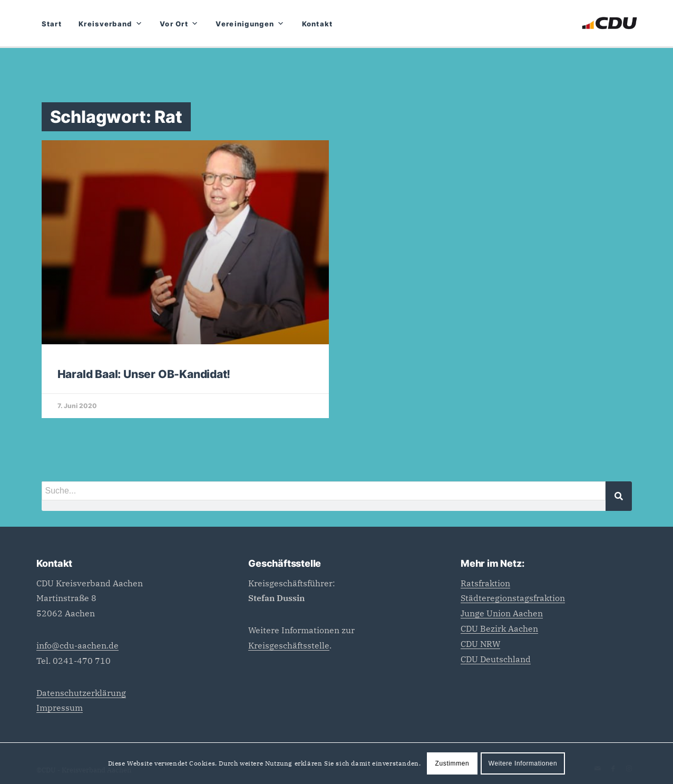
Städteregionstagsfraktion (513, 598)
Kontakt (318, 24)
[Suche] (619, 496)
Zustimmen (452, 763)
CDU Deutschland (496, 659)
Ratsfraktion (485, 583)
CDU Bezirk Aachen (499, 628)
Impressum (60, 708)
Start (52, 24)
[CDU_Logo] (609, 23)
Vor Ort (179, 24)
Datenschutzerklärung (81, 693)
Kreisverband (111, 24)
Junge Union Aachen (502, 613)
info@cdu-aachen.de (77, 645)
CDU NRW (480, 644)
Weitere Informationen (523, 763)
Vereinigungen (250, 24)
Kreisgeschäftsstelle (289, 645)
